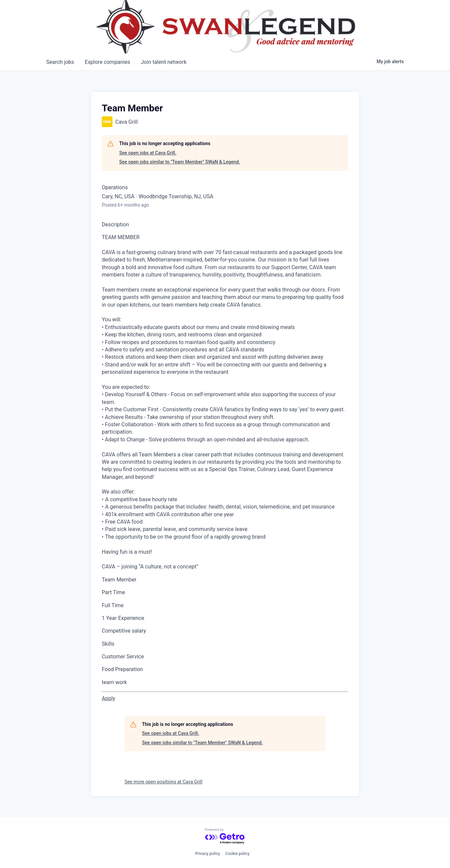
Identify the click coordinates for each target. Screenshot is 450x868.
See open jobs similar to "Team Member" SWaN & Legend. (180, 162)
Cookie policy (237, 854)
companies (107, 62)
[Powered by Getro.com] (225, 836)
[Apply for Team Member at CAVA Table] (108, 698)
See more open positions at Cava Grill (163, 782)
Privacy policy (208, 854)
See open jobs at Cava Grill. (148, 153)
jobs (60, 62)
